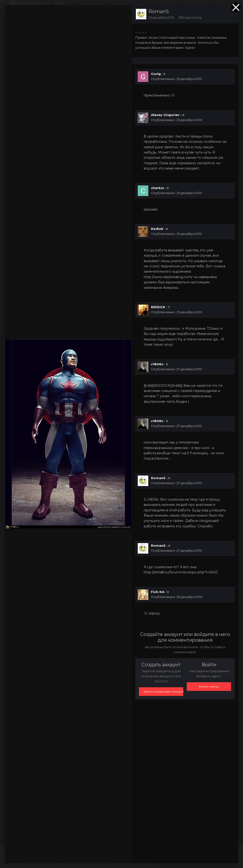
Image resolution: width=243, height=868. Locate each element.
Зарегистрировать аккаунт (163, 691)
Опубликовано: (177, 79)
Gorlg (156, 74)
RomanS (159, 11)
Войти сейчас (209, 686)
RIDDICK (158, 307)
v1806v (157, 364)
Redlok (157, 229)
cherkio (157, 188)
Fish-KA (158, 592)
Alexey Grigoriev (165, 115)
